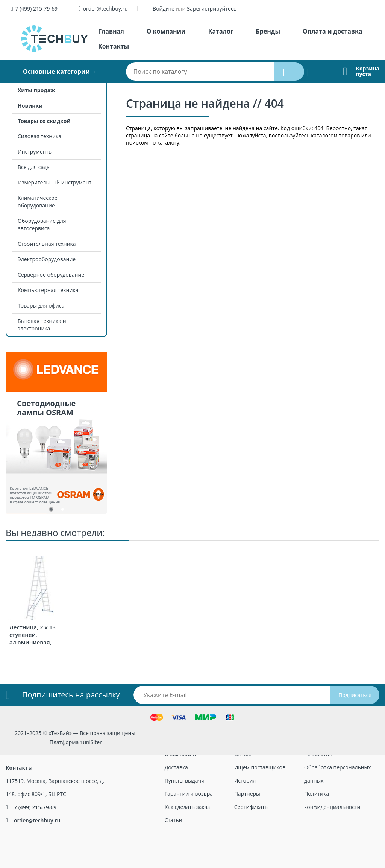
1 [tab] (51, 511)
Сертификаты (252, 807)
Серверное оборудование (51, 275)
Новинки (30, 106)
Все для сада (34, 167)
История (245, 780)
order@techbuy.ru (105, 8)
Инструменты (35, 152)
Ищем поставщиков (260, 767)
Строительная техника (47, 244)
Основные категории (56, 72)
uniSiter (92, 742)
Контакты (114, 46)
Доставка (176, 767)
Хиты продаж (36, 90)
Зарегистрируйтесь (212, 8)
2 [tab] (62, 511)
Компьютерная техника (48, 290)
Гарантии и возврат (190, 794)
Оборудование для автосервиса (42, 225)
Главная (111, 31)
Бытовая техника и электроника (42, 325)
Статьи (174, 820)
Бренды (268, 31)
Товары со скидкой (44, 121)
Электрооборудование (47, 259)
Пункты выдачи (185, 780)
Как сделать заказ (187, 807)
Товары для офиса (41, 305)
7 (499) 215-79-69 (36, 8)
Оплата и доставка (332, 31)
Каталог (221, 31)
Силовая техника (39, 136)
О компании (166, 31)
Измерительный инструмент (55, 182)
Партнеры (247, 794)
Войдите (164, 8)
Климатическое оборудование (38, 202)
